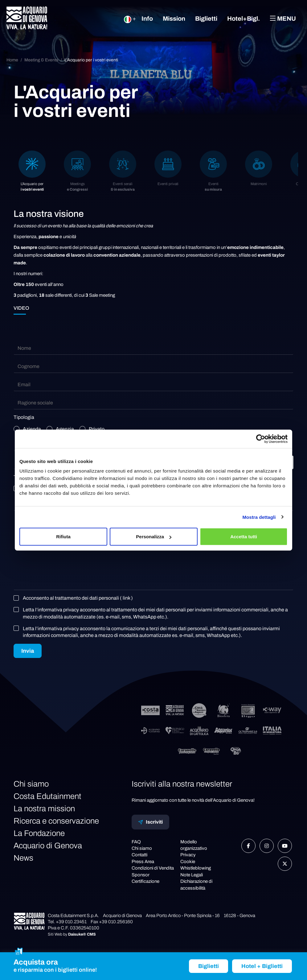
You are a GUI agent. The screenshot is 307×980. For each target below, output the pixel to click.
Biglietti (206, 19)
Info (147, 19)
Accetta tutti (244, 537)
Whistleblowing (196, 868)
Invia (28, 651)
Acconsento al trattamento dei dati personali (75, 598)
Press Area (143, 862)
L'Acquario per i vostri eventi (91, 60)
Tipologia (24, 417)
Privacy (188, 855)
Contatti (139, 855)
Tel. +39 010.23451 (67, 922)
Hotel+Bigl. (244, 19)
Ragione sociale (35, 403)
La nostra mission (44, 808)
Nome (24, 348)
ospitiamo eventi (55, 247)
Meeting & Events (41, 60)
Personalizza (154, 537)
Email (24, 385)
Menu (283, 18)
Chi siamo (31, 784)
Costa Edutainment (47, 796)
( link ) (126, 598)
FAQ (136, 842)
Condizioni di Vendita (153, 868)
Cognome (29, 366)
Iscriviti (150, 822)
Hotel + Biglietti (262, 966)
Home (12, 60)
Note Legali (192, 875)
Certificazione (145, 881)
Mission (174, 19)
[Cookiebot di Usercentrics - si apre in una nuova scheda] (261, 439)
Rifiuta (63, 537)
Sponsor (141, 875)
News (23, 858)
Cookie (188, 862)
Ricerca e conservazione (56, 821)
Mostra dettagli (259, 517)
